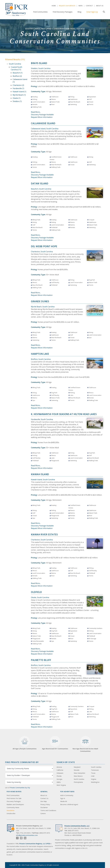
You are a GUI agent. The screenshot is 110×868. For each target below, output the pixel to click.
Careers (43, 813)
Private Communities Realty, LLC (77, 826)
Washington (95, 782)
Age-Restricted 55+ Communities (55, 743)
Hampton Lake (40, 354)
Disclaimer (44, 807)
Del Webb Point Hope (44, 246)
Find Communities (40, 12)
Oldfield (36, 592)
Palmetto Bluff (41, 660)
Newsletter (11, 810)
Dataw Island (40, 183)
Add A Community (67, 795)
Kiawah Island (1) (19, 92)
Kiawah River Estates (44, 534)
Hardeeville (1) (18, 88)
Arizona (59, 767)
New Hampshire (79, 773)
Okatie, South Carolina (40, 597)
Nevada (77, 770)
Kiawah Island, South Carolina (43, 480)
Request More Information (42, 117)
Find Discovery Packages (63, 12)
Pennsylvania (78, 782)
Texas (93, 773)
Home (54, 6)
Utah (93, 776)
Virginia (94, 779)
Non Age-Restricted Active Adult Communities (85, 744)
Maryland (77, 767)
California (60, 770)
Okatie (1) (17, 98)
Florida (59, 776)
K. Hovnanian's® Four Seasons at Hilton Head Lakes (64, 414)
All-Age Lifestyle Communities (25, 743)
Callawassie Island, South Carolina (45, 129)
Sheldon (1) (17, 101)
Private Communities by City (20, 788)
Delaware (60, 773)
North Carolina (79, 779)
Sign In (63, 798)
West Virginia (61, 785)
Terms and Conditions (48, 810)
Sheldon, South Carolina (41, 68)
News (81, 6)
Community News (13, 807)
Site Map (44, 801)
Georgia (59, 779)
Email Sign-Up (92, 12)
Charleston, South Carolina (42, 252)
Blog (79, 12)
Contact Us (44, 798)
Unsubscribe (11, 813)
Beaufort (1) (18, 73)
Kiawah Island (40, 474)
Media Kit (64, 801)
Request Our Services (67, 6)
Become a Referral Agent (69, 804)
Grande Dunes (40, 301)
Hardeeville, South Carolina (42, 419)
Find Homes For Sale (14, 798)
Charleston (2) (18, 85)
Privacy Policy (45, 804)
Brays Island (39, 63)
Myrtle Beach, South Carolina (43, 307)
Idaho (59, 782)
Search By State (66, 762)
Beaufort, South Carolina (41, 189)
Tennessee (95, 770)
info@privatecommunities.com (27, 835)
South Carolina (15, 64)
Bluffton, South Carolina (41, 359)
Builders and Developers (15, 804)
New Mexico (78, 776)
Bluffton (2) (17, 76)
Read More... (36, 112)
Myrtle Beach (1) (19, 95)
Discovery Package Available (42, 115)
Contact (89, 6)
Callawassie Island (43, 123)
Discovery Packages (14, 801)
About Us (100, 6)
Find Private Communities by (22, 762)
